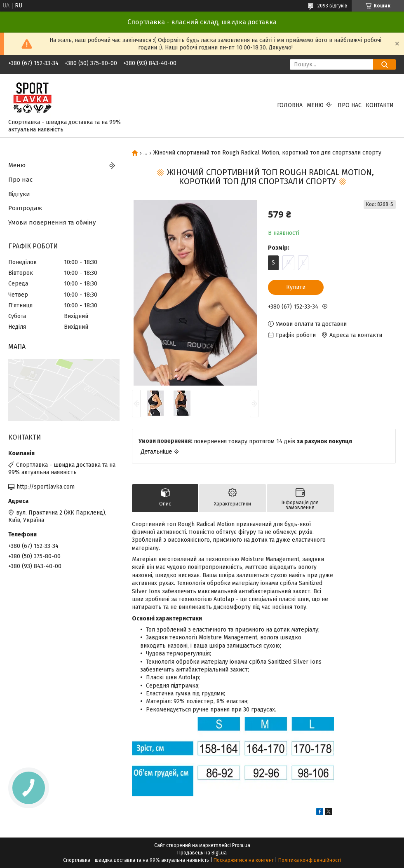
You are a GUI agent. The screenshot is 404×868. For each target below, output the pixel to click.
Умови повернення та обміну (52, 222)
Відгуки (19, 194)
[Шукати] (384, 64)
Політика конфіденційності (310, 860)
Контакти (380, 105)
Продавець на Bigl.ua (202, 853)
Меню (315, 105)
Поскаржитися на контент (244, 860)
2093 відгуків (332, 6)
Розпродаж (25, 208)
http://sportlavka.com (46, 487)
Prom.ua (241, 845)
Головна (290, 105)
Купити (296, 287)
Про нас (350, 105)
